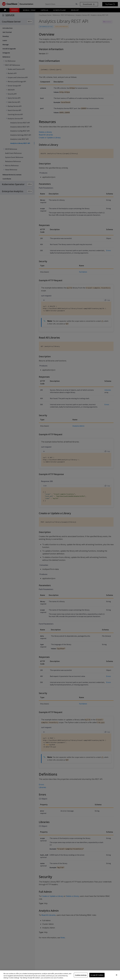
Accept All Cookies (97, 975)
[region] (60, 975)
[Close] (117, 975)
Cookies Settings (81, 975)
